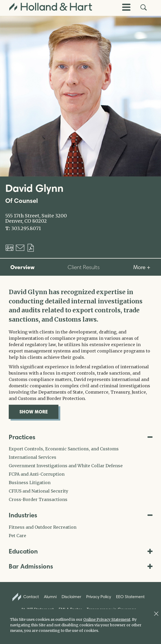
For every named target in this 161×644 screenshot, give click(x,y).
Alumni (50, 597)
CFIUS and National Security (38, 491)
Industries (81, 515)
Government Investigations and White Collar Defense (66, 466)
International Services (33, 457)
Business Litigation (30, 483)
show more (39, 412)
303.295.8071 (26, 228)
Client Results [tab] (84, 267)
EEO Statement (130, 597)
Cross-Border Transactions (38, 499)
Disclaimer (71, 597)
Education (81, 551)
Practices (81, 437)
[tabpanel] (81, 353)
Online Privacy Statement (107, 619)
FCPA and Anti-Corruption (37, 474)
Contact (26, 597)
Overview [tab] (22, 267)
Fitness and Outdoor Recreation (43, 527)
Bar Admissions (81, 566)
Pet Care (17, 536)
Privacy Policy (99, 597)
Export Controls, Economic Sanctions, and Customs (64, 449)
